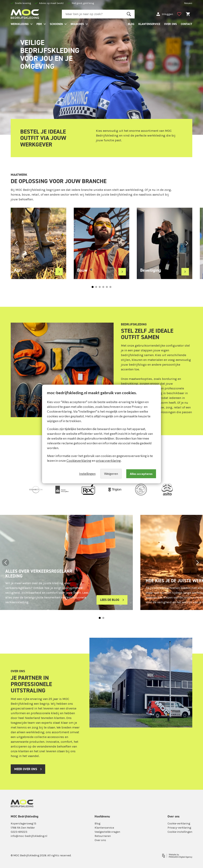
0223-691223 (19, 832)
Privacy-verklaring (179, 828)
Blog (97, 824)
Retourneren (103, 836)
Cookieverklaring (79, 460)
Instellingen (87, 474)
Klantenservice (104, 828)
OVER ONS (170, 24)
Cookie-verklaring (179, 824)
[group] (38, 243)
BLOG (131, 24)
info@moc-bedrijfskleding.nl (29, 836)
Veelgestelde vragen (107, 832)
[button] (16, 243)
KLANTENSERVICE (149, 24)
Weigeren (111, 474)
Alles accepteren (141, 474)
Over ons (100, 840)
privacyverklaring (108, 460)
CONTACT (187, 24)
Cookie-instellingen (180, 832)
